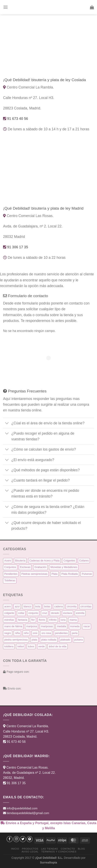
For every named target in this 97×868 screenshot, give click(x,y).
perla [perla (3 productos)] (75, 633)
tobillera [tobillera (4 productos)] (9, 646)
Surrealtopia (48, 862)
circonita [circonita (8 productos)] (72, 606)
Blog (81, 849)
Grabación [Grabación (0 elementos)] (40, 567)
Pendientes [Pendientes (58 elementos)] (11, 574)
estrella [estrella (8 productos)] (80, 613)
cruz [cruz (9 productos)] (45, 613)
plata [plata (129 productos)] (34, 640)
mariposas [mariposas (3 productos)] (47, 626)
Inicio (15, 849)
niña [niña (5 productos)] (17, 633)
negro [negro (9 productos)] (8, 633)
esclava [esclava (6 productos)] (68, 613)
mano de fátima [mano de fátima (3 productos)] (13, 626)
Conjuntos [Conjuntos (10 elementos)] (10, 567)
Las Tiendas (50, 849)
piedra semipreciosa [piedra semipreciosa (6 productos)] (16, 640)
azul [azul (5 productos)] (17, 606)
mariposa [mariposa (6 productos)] (32, 626)
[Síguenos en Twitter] (23, 839)
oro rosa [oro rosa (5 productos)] (46, 633)
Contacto (68, 849)
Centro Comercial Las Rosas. (27, 767)
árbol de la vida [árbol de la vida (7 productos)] (58, 646)
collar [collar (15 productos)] (21, 613)
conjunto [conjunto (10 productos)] (33, 613)
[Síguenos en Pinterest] (30, 839)
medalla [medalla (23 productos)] (61, 626)
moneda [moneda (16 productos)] (75, 626)
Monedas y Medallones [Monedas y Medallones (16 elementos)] (64, 567)
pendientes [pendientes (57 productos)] (61, 633)
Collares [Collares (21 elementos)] (84, 561)
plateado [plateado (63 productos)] (65, 640)
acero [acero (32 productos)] (8, 606)
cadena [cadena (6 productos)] (58, 606)
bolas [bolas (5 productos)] (47, 606)
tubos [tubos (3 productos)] (31, 646)
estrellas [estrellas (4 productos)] (9, 620)
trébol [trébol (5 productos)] (21, 646)
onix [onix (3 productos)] (35, 633)
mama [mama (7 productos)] (73, 620)
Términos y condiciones (59, 852)
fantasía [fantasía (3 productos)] (23, 620)
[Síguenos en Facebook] (10, 839)
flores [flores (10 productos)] (42, 620)
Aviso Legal (30, 852)
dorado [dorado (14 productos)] (55, 613)
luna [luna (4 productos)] (63, 620)
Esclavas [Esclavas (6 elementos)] (25, 567)
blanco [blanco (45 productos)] (27, 606)
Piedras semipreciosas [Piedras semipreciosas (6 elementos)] (35, 574)
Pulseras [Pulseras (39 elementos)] (87, 574)
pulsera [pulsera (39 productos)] (78, 640)
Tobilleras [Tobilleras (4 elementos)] (10, 580)
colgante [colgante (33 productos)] (9, 613)
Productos (30, 849)
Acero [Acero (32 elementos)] (8, 561)
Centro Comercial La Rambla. (28, 726)
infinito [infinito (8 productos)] (53, 620)
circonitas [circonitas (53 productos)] (86, 606)
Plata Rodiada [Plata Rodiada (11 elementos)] (69, 574)
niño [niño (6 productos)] (26, 633)
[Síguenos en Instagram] (16, 839)
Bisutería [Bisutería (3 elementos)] (20, 561)
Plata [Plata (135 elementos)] (55, 574)
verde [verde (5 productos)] (42, 646)
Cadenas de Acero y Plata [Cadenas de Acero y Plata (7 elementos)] (44, 561)
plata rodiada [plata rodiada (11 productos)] (49, 640)
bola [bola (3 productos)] (38, 606)
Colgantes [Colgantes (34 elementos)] (69, 561)
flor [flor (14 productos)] (33, 620)
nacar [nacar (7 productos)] (87, 626)
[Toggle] (7, 423)
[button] (6, 7)
